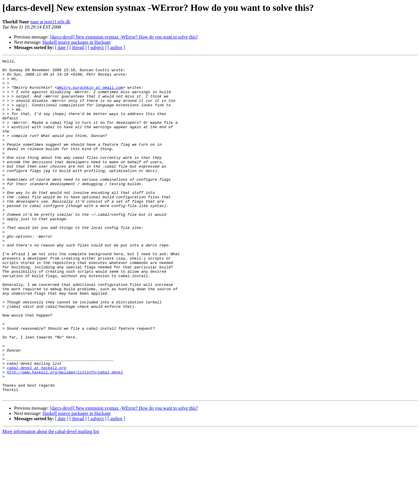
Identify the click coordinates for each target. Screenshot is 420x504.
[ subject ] (97, 47)
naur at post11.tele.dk (50, 22)
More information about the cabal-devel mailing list (51, 499)
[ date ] (62, 47)
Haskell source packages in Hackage (77, 42)
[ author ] (116, 47)
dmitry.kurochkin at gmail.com (90, 93)
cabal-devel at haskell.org (37, 430)
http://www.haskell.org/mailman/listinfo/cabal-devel (65, 435)
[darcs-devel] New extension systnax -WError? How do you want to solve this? (124, 37)
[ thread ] (78, 47)
